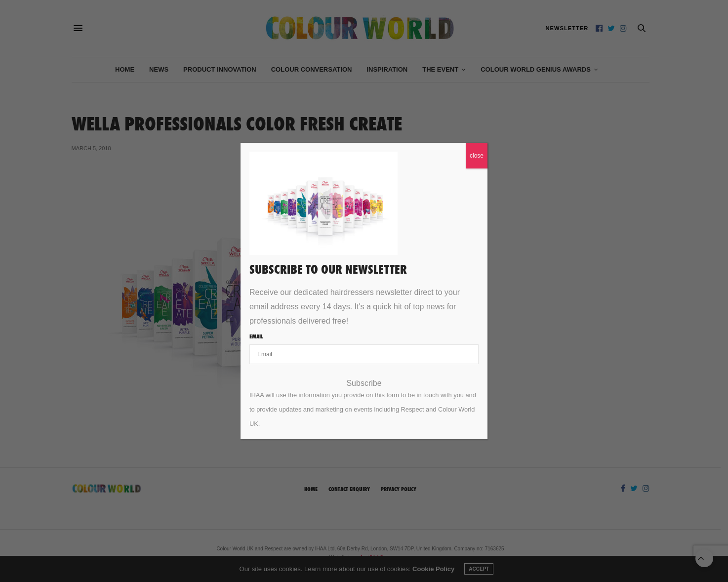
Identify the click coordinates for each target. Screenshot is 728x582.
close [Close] (477, 156)
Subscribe (364, 383)
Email (256, 336)
